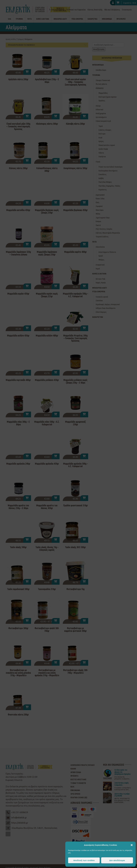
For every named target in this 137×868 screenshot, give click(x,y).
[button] (132, 845)
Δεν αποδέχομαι (117, 860)
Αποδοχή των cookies (84, 860)
